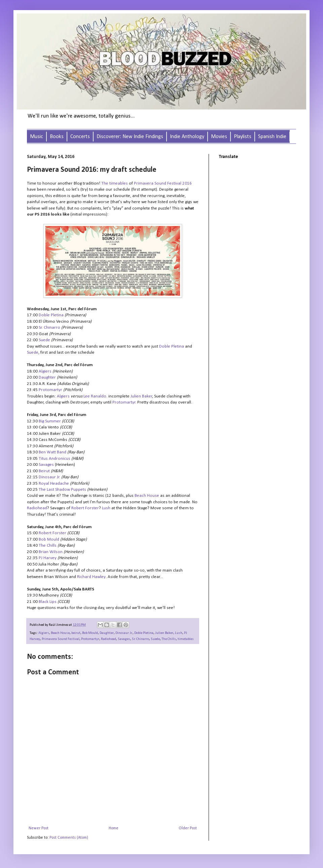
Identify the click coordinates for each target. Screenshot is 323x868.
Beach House (60, 633)
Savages (124, 639)
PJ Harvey (48, 558)
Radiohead (109, 639)
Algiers (44, 633)
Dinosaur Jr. (124, 633)
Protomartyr (124, 402)
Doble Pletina (144, 633)
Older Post (188, 828)
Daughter (107, 633)
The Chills (169, 639)
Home (114, 828)
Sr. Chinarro (140, 639)
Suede (155, 639)
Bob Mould (90, 633)
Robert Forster (52, 533)
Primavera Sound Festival (61, 639)
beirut (76, 633)
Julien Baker (164, 633)
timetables (186, 639)
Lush (179, 633)
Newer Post (39, 828)
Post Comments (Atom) (69, 838)
